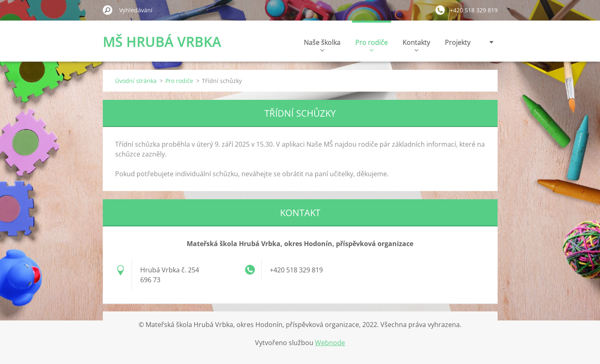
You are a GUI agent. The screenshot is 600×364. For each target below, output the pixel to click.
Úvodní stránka (136, 81)
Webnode (330, 343)
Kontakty (416, 45)
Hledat (108, 10)
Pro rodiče (372, 45)
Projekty (458, 42)
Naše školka (322, 45)
